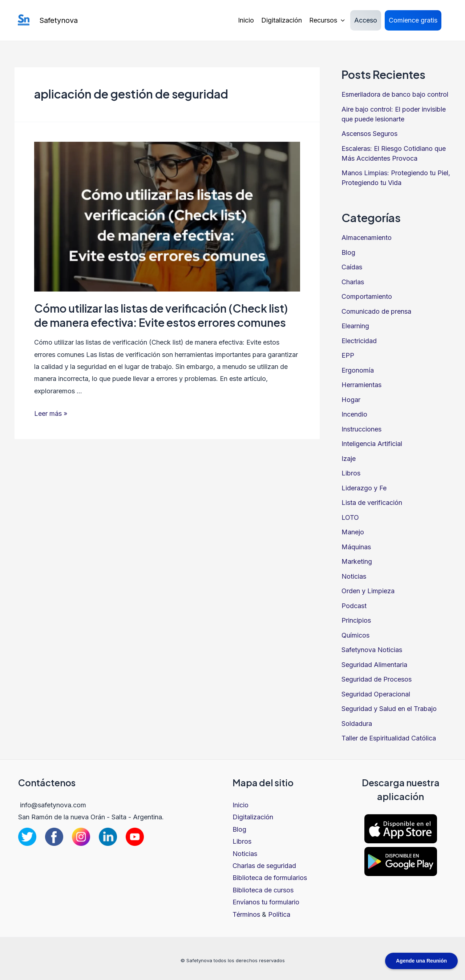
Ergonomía (358, 370)
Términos (246, 914)
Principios (356, 620)
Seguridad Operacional (376, 694)
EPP (348, 355)
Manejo (353, 532)
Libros (351, 473)
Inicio (246, 20)
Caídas (352, 267)
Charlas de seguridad (264, 866)
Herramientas (361, 385)
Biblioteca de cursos (263, 890)
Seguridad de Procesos (377, 679)
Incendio (354, 414)
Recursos (327, 20)
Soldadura (357, 724)
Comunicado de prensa (376, 311)
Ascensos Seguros (369, 134)
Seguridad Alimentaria (374, 665)
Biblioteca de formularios (270, 878)
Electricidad (359, 341)
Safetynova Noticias (372, 650)
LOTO (350, 517)
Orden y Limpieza (368, 591)
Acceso (366, 20)
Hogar (351, 400)
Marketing (357, 561)
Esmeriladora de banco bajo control (395, 94)
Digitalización (282, 20)
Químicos (355, 635)
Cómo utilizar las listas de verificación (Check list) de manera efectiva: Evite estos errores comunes (161, 315)
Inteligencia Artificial (372, 444)
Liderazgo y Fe (364, 488)
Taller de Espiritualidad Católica (389, 738)
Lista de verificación (372, 503)
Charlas (353, 282)
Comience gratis (413, 20)
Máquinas (356, 547)
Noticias (354, 576)
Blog (348, 252)
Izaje (349, 459)
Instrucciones (361, 429)
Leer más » (51, 413)
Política (279, 914)
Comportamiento (367, 296)
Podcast (354, 606)
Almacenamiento (367, 238)
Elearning (355, 326)
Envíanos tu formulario (266, 902)
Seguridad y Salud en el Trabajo (389, 709)
